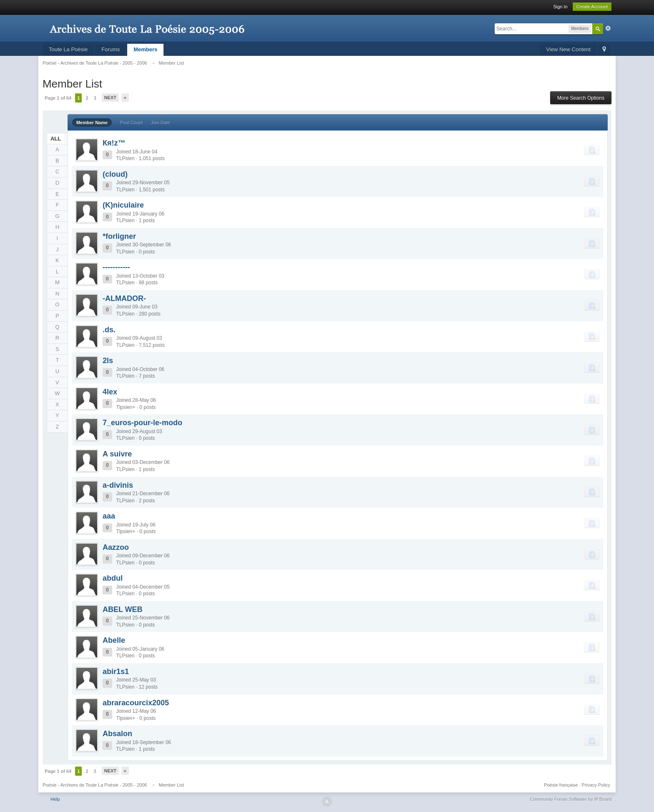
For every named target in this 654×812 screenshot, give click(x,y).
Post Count (131, 123)
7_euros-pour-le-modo (142, 423)
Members (145, 49)
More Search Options (581, 98)
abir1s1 (116, 672)
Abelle (114, 640)
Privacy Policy (596, 785)
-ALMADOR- (124, 298)
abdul (113, 578)
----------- (116, 267)
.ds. (109, 330)
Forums (111, 49)
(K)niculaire (123, 205)
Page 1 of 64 (58, 98)
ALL (56, 139)
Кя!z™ (114, 143)
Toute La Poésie (68, 49)
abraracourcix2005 (136, 703)
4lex (110, 392)
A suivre (117, 454)
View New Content (568, 49)
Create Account (592, 7)
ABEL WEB (123, 609)
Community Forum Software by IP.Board (571, 799)
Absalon (117, 734)
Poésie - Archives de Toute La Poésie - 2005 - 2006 (95, 785)
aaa (109, 516)
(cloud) (115, 174)
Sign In (560, 7)
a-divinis (118, 485)
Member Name (92, 123)
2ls (108, 361)
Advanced (608, 28)
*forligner (119, 236)
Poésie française (561, 785)
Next (110, 98)
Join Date (160, 123)
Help (55, 799)
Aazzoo (116, 547)
